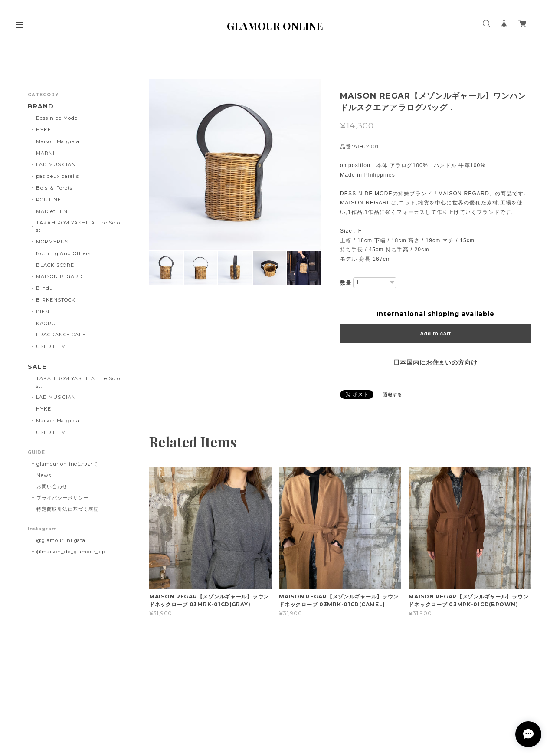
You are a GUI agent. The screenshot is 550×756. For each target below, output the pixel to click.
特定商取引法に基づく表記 (68, 509)
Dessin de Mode (57, 118)
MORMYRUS (52, 242)
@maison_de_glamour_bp (71, 552)
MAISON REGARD (59, 276)
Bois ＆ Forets (54, 188)
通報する (393, 395)
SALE (37, 367)
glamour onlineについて (67, 464)
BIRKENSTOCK (56, 300)
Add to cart (435, 334)
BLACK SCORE (55, 265)
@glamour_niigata (61, 540)
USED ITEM (51, 346)
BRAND (41, 107)
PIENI (44, 312)
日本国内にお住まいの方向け (435, 362)
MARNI (45, 153)
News (44, 475)
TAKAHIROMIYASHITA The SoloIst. (79, 382)
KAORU (46, 323)
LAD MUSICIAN (56, 164)
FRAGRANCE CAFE (61, 335)
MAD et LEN (52, 211)
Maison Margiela (58, 141)
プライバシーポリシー (62, 498)
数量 (346, 283)
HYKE (44, 130)
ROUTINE (49, 200)
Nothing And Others (63, 253)
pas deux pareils (57, 176)
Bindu (44, 288)
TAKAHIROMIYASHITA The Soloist (79, 226)
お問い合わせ (52, 486)
